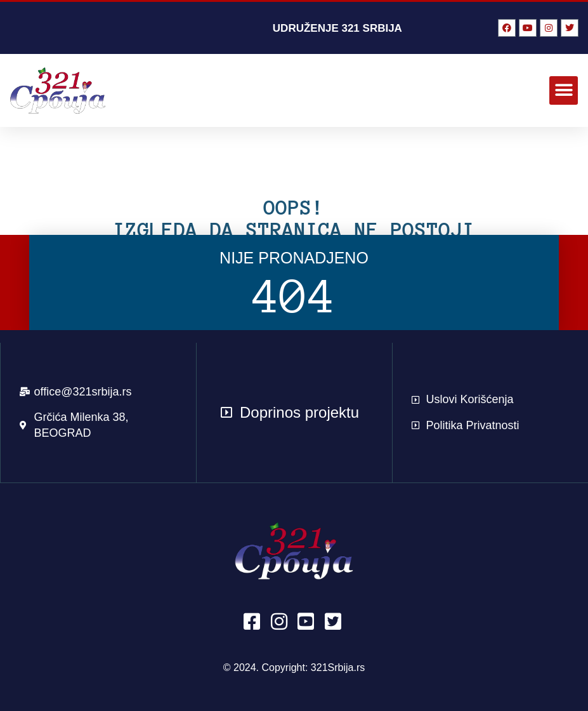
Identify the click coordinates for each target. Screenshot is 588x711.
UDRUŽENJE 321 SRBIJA (337, 28)
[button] (564, 90)
